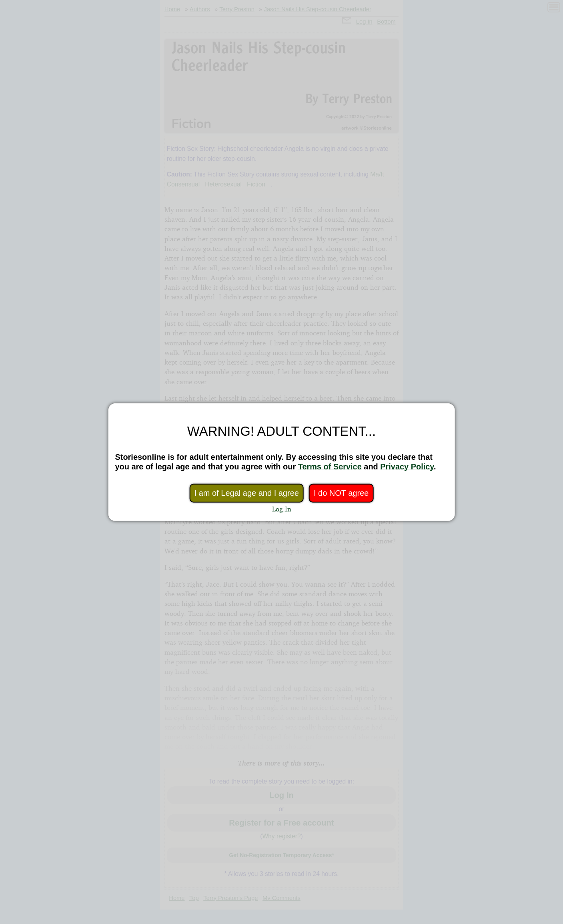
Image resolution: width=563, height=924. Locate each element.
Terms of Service (330, 467)
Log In (282, 509)
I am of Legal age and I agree (247, 493)
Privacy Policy (407, 467)
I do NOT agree (341, 493)
